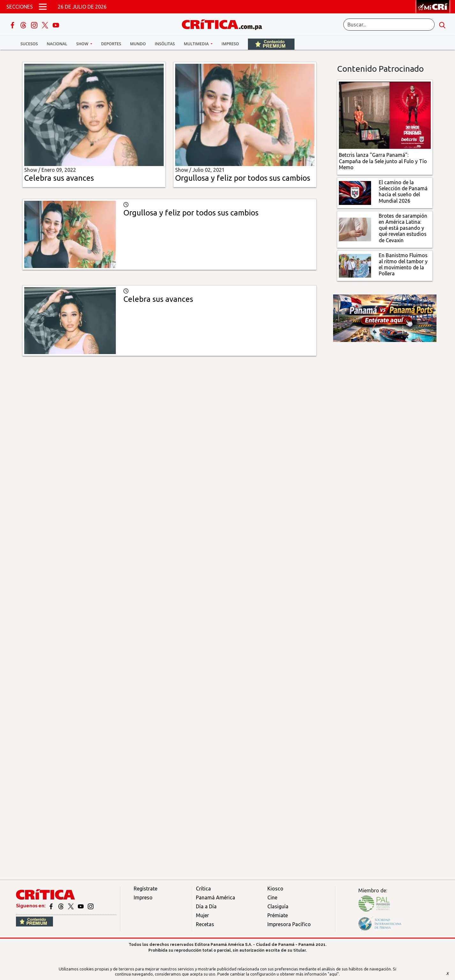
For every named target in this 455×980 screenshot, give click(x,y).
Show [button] (83, 44)
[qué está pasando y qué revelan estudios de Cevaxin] (355, 229)
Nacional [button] (57, 44)
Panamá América (216, 897)
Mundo (138, 44)
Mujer (202, 915)
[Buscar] (389, 25)
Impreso (230, 44)
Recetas (205, 924)
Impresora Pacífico (289, 924)
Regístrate (145, 889)
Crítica (203, 889)
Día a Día (206, 906)
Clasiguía (278, 906)
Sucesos (29, 44)
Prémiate (278, 915)
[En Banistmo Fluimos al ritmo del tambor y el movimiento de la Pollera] (355, 265)
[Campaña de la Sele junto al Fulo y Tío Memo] (385, 115)
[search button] (442, 25)
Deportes (111, 44)
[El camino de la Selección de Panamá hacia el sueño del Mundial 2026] (355, 192)
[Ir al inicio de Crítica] (225, 24)
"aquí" (333, 974)
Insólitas (165, 44)
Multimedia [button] (197, 44)
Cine (272, 897)
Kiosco (275, 889)
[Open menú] (43, 7)
